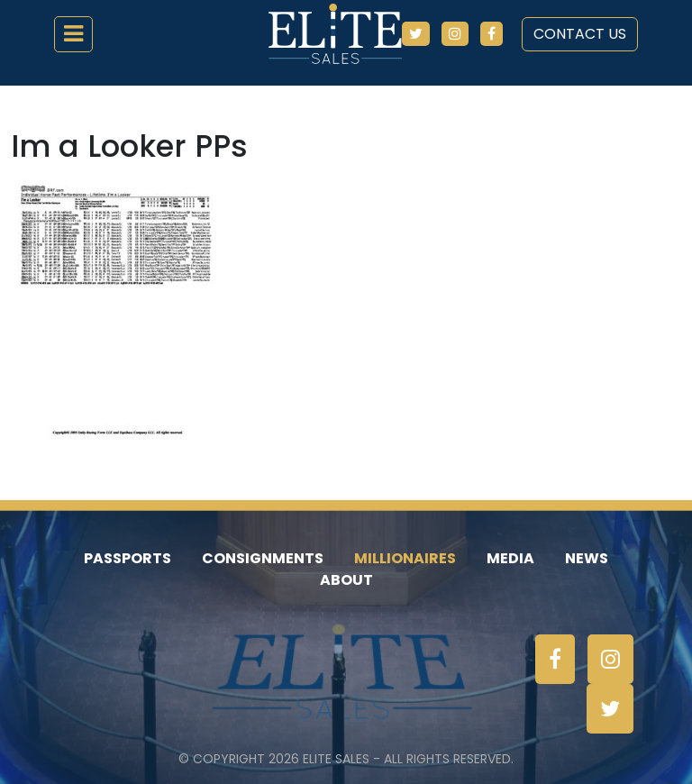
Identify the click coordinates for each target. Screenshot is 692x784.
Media (510, 558)
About (346, 580)
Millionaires (405, 558)
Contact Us (580, 34)
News (587, 558)
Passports (127, 558)
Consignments (263, 558)
